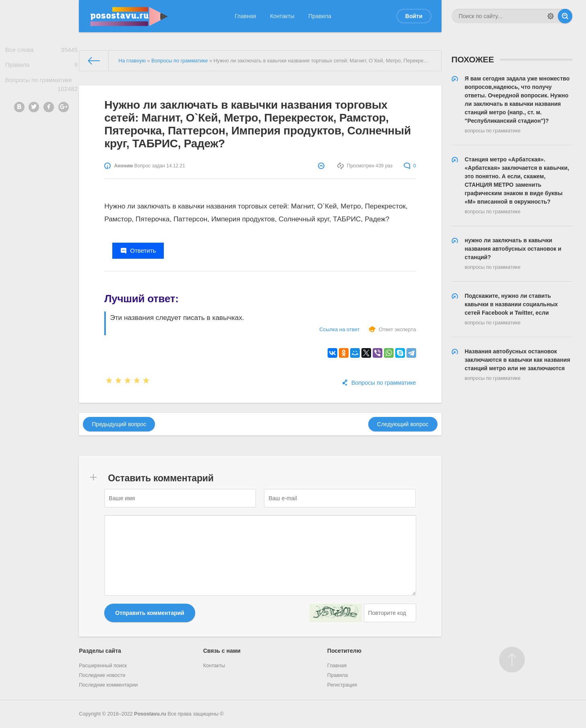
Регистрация (342, 685)
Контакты (282, 16)
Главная (245, 16)
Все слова (42, 51)
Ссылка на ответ (339, 329)
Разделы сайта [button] (100, 651)
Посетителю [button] (344, 651)
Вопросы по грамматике (42, 89)
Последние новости (102, 675)
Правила (320, 16)
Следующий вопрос (403, 424)
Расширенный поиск (103, 666)
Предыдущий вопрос (119, 424)
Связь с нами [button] (222, 651)
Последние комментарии (108, 685)
